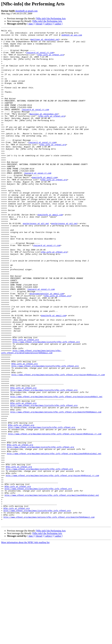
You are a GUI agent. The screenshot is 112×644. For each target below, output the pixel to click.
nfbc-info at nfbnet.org (51, 60)
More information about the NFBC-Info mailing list (25, 641)
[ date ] (31, 24)
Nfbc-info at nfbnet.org (26, 402)
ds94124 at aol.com (72, 36)
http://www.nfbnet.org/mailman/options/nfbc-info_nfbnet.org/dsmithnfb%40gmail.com (56, 489)
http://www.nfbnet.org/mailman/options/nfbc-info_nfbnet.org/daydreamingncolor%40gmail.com (31, 416)
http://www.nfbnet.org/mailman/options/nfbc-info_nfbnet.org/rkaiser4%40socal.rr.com (58, 444)
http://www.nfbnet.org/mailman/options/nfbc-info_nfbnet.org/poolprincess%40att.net (56, 470)
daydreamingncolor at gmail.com (47, 347)
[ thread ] (39, 24)
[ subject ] (49, 24)
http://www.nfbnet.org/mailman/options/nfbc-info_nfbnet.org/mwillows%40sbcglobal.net (54, 539)
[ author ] (58, 24)
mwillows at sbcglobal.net (45, 41)
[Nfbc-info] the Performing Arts (51, 18)
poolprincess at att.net (36, 262)
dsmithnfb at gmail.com (26, 11)
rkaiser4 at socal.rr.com (40, 57)
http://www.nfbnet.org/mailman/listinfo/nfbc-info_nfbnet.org (46, 404)
